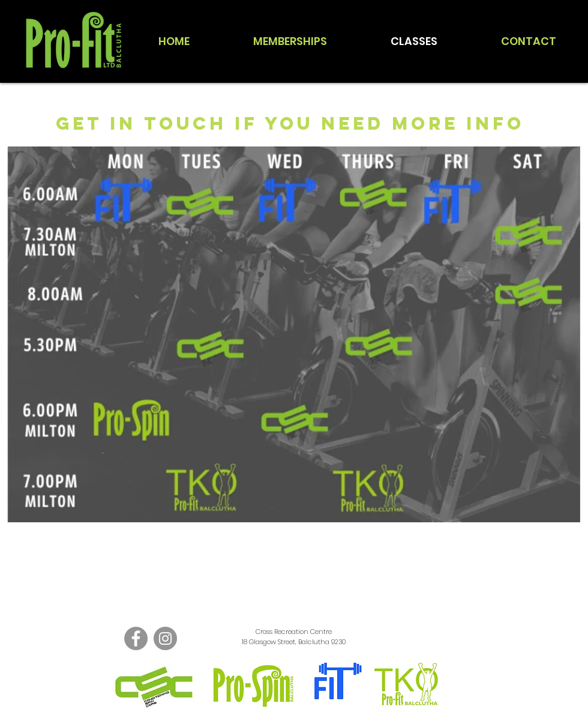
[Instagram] (165, 638)
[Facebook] (136, 638)
